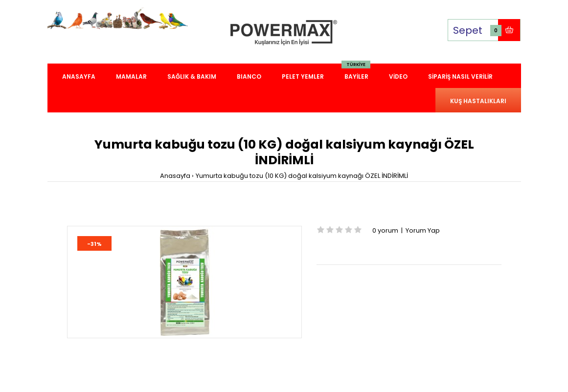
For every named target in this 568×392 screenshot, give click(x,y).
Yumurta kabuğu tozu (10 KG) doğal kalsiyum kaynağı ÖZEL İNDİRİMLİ (302, 176)
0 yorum (385, 230)
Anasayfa (175, 176)
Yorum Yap (423, 230)
